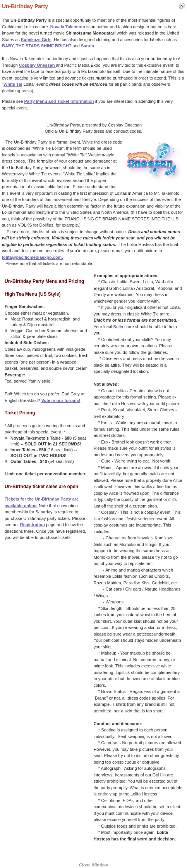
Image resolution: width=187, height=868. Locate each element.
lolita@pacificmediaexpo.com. (32, 257)
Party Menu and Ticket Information (59, 101)
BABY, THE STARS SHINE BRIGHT (37, 46)
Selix (119, 327)
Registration (33, 525)
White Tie (13, 84)
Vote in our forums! (61, 400)
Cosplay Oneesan (37, 65)
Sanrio (87, 46)
